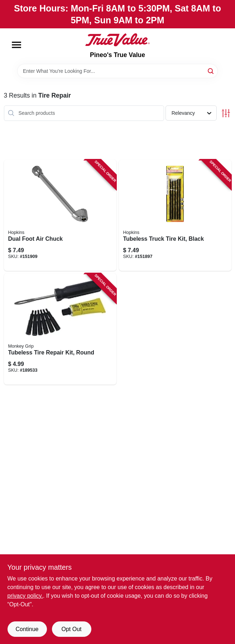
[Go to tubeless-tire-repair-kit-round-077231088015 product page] (60, 329)
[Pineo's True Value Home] (117, 40)
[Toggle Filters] (226, 113)
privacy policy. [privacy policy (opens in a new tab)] (25, 596)
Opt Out (71, 629)
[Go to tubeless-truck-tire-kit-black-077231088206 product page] (175, 215)
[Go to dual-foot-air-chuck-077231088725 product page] (60, 215)
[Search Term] (117, 71)
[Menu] (16, 45)
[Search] (211, 70)
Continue (27, 629)
